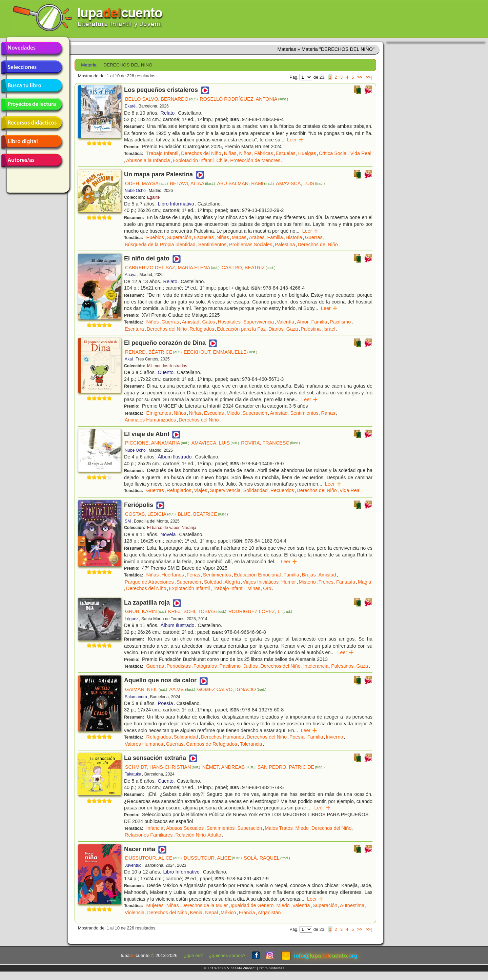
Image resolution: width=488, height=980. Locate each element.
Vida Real (361, 153)
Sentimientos (212, 244)
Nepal (211, 913)
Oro (267, 588)
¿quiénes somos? (227, 955)
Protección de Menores (255, 160)
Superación (179, 237)
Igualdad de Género (252, 905)
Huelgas (307, 153)
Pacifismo (340, 322)
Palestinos (342, 666)
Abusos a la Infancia (148, 160)
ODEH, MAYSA (146, 183)
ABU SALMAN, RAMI (245, 183)
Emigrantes (159, 413)
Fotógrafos (205, 666)
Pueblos (155, 237)
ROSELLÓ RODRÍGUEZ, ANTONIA (244, 99)
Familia (275, 237)
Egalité (153, 197)
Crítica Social (333, 153)
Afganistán (269, 913)
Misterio (307, 582)
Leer (295, 140)
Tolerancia (251, 744)
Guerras (314, 237)
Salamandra (136, 697)
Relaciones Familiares (149, 835)
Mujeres (155, 905)
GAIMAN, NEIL (146, 689)
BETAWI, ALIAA (192, 183)
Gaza (292, 329)
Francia (247, 913)
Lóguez (131, 619)
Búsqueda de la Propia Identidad (160, 244)
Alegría (232, 582)
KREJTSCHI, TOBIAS (197, 611)
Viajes (200, 490)
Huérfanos (172, 575)
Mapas (239, 237)
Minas (254, 588)
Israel (329, 329)
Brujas (309, 575)
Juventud (133, 865)
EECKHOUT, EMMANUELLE (220, 352)
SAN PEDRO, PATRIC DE (291, 767)
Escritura (134, 329)
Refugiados (202, 329)
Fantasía (346, 582)
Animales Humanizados (150, 420)
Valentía (285, 322)
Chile (222, 160)
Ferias (194, 575)
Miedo (233, 413)
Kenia (196, 913)
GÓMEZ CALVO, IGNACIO (232, 689)
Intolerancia (316, 666)
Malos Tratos (279, 828)
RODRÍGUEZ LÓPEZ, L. (260, 611)
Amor (303, 322)
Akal (129, 359)
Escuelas (285, 153)
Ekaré (130, 106)
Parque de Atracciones (149, 582)
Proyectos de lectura (32, 104)
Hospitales (229, 322)
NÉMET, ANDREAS (229, 767)
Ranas (328, 413)
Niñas (230, 153)
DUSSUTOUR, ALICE (153, 858)
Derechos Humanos (222, 737)
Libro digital (32, 142)
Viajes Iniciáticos (261, 582)
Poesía (166, 703)
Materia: (89, 65)
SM (128, 521)
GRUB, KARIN (146, 611)
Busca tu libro (32, 86)
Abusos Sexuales (185, 828)
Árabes (257, 237)
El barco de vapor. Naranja (172, 528)
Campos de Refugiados (211, 744)
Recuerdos (282, 490)
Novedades (32, 48)
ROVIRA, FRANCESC (270, 443)
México (228, 913)
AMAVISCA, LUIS (300, 183)
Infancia (155, 828)
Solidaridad (256, 490)
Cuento (166, 372)
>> (360, 77)
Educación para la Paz (241, 329)
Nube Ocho (135, 191)
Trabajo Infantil (162, 153)
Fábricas (263, 153)
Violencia (135, 913)
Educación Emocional (257, 575)
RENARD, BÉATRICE (153, 352)
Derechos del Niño (201, 153)
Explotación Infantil (193, 160)
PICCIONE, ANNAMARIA (157, 443)
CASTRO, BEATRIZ (249, 268)
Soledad (213, 582)
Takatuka (133, 774)
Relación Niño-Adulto (198, 835)
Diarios (276, 329)
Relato (168, 113)
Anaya (131, 275)
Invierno (334, 737)
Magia (364, 582)
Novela (168, 534)
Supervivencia (259, 322)
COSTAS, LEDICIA (150, 514)
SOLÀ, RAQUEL (267, 858)
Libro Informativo (176, 204)
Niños (245, 153)
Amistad (190, 322)
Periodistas (179, 666)
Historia (294, 237)
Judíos (250, 666)
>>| (369, 77)
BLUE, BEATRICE (203, 514)
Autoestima (352, 905)
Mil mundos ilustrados (167, 366)
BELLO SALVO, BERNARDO (161, 99)
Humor (289, 582)
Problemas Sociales (251, 244)
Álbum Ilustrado (175, 457)
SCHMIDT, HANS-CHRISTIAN (163, 767)
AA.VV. (182, 689)
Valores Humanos (144, 744)
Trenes (326, 582)
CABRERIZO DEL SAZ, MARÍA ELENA (172, 268)
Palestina (285, 244)
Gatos (208, 322)
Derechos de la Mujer (205, 905)
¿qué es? (193, 955)
